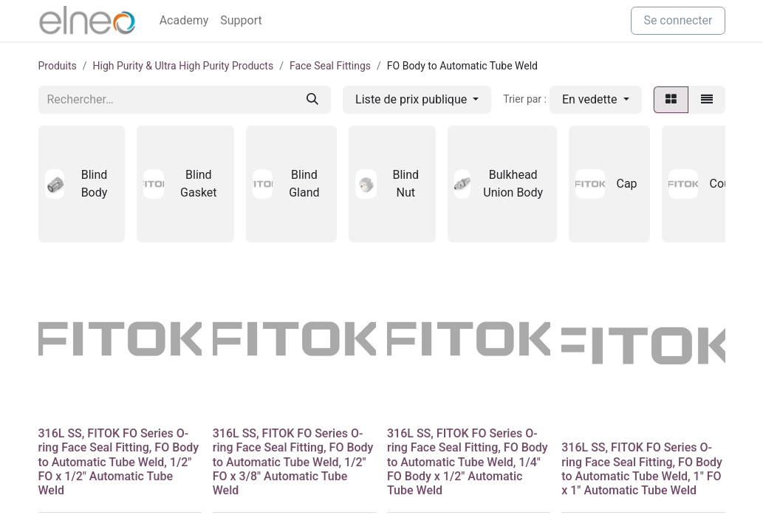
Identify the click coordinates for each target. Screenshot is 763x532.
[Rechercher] (312, 100)
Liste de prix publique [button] (413, 99)
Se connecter (678, 20)
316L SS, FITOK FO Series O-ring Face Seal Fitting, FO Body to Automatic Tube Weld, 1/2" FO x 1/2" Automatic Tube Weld (119, 462)
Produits (58, 66)
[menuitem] (184, 21)
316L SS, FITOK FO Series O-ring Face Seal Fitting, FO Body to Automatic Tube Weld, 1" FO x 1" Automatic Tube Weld (642, 469)
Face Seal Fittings (330, 66)
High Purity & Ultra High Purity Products (184, 66)
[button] (596, 100)
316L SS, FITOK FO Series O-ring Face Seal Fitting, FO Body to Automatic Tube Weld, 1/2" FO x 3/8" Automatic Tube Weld (293, 462)
